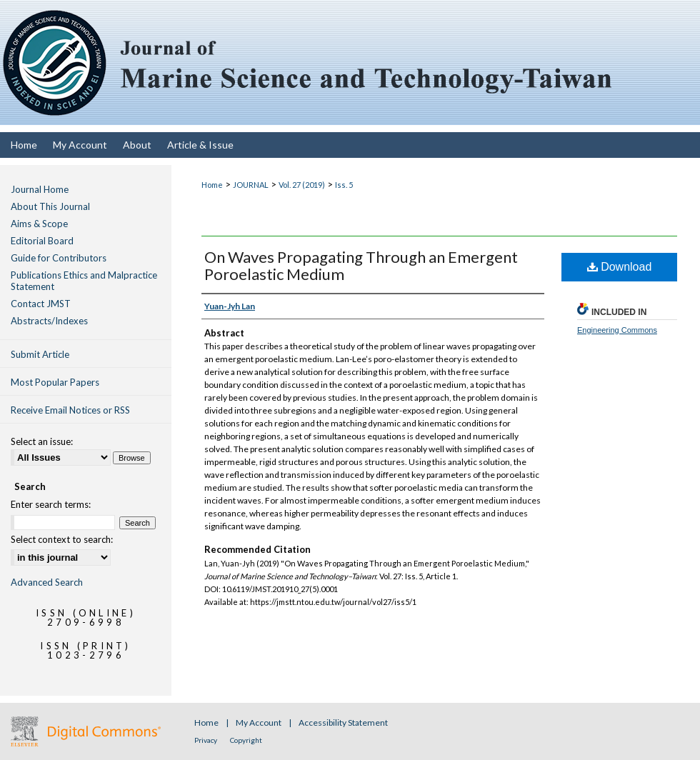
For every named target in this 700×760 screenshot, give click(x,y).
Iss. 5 (344, 185)
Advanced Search (47, 582)
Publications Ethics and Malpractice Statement (84, 281)
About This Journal (50, 206)
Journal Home (40, 189)
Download (620, 267)
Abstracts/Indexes (49, 321)
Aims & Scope (39, 224)
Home (212, 185)
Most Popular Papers (55, 382)
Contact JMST (41, 304)
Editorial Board (42, 241)
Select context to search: (62, 539)
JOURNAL (251, 185)
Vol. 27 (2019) (302, 185)
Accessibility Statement (343, 722)
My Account (259, 722)
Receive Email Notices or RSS (70, 410)
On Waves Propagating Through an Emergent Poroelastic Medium (361, 265)
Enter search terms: (51, 504)
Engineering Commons (617, 330)
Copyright (246, 740)
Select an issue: (42, 441)
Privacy (206, 740)
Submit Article (40, 354)
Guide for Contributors (59, 258)
